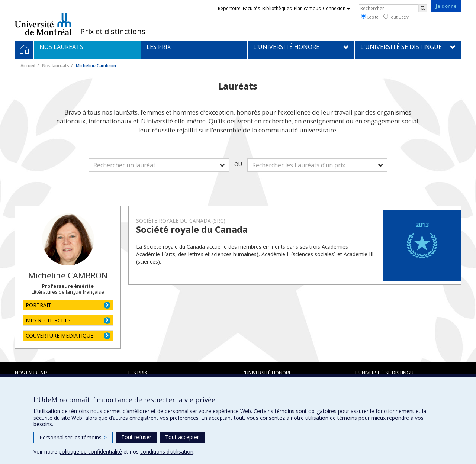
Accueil (28, 66)
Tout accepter (182, 437)
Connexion (336, 8)
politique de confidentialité (90, 452)
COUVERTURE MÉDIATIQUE (59, 336)
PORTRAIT (38, 305)
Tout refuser (136, 437)
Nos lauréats (56, 66)
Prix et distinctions (113, 32)
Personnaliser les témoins (73, 437)
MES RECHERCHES (48, 320)
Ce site (370, 17)
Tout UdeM (396, 17)
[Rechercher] (423, 8)
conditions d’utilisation (167, 452)
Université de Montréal (43, 24)
